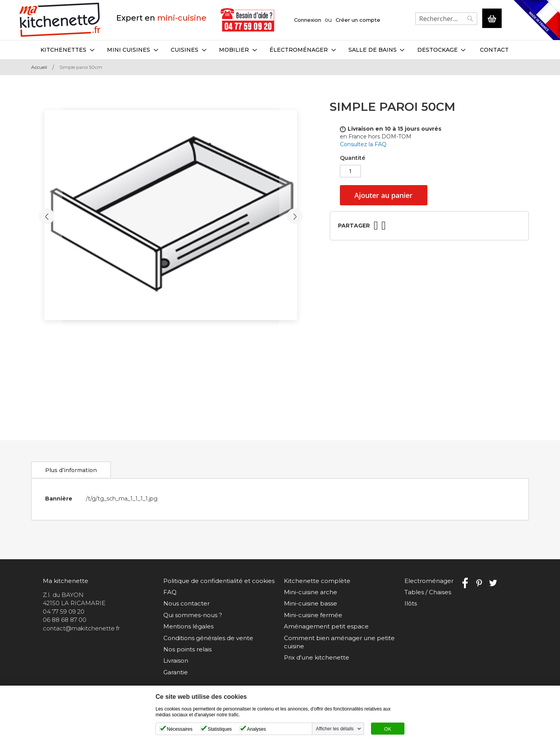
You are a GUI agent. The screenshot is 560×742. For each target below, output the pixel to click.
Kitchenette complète (317, 581)
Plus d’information (70, 470)
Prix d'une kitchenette (317, 657)
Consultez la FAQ (363, 144)
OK (388, 729)
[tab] (70, 469)
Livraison (176, 661)
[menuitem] (67, 50)
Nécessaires (180, 729)
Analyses (256, 729)
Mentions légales (188, 626)
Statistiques (220, 729)
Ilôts (411, 603)
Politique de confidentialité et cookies (219, 581)
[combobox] (446, 19)
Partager (354, 226)
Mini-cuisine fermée (313, 615)
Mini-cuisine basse (311, 603)
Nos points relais (187, 649)
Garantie (176, 672)
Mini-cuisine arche (311, 592)
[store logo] (60, 20)
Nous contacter (186, 603)
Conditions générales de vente (208, 638)
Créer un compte (358, 20)
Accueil (39, 67)
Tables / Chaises (428, 592)
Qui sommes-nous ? (193, 615)
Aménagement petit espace (326, 626)
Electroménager (429, 581)
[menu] (280, 50)
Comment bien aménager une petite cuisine (339, 642)
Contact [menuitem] (494, 50)
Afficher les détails (335, 729)
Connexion (308, 20)
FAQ (170, 592)
